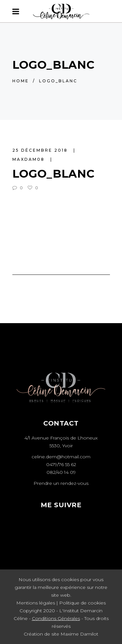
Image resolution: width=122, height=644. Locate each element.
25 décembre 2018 (41, 150)
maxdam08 (29, 159)
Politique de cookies (82, 603)
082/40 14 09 (61, 472)
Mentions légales (36, 603)
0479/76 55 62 (61, 464)
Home (21, 81)
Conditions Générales (56, 618)
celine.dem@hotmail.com (61, 457)
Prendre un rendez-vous (61, 483)
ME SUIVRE (61, 505)
